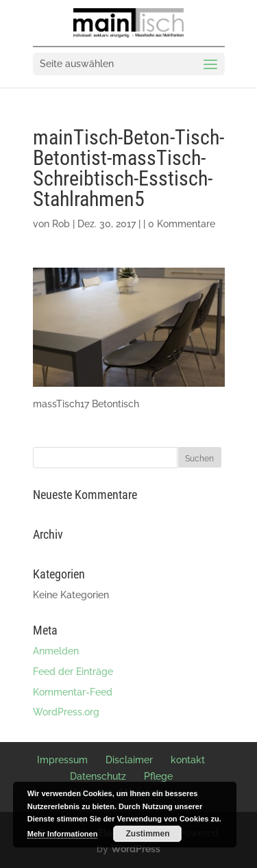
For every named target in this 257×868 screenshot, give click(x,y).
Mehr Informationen (63, 834)
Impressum (62, 760)
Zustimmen (147, 834)
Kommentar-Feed (73, 692)
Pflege (158, 776)
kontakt (188, 760)
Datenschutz (98, 776)
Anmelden (56, 651)
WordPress (136, 849)
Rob (61, 224)
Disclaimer (129, 760)
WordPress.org (66, 712)
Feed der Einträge (73, 672)
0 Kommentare (182, 224)
